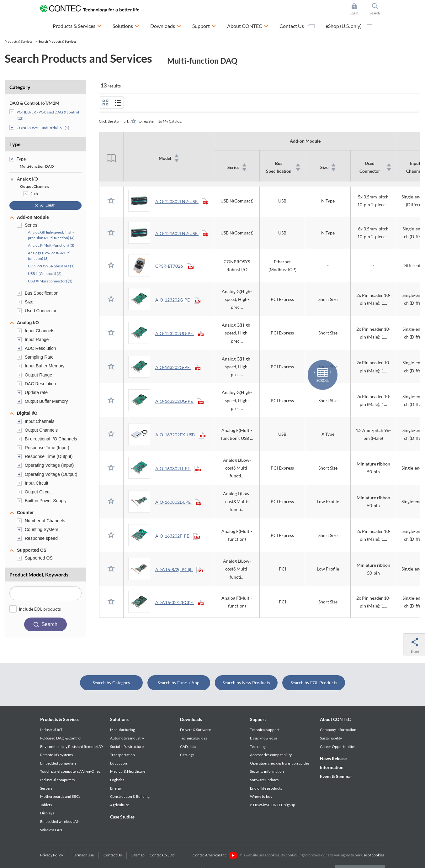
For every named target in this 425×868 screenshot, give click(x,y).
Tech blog (258, 747)
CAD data (188, 747)
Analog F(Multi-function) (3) (51, 245)
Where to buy (261, 796)
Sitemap (138, 855)
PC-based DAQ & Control (61, 738)
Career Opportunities (338, 747)
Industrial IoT (51, 730)
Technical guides (194, 738)
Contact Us (297, 26)
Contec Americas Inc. (215, 855)
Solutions (123, 26)
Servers (46, 788)
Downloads (163, 26)
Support (201, 26)
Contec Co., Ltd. (163, 855)
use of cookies (373, 855)
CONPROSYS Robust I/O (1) (51, 266)
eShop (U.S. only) (349, 26)
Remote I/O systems (56, 755)
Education (119, 763)
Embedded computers (58, 763)
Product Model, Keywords (39, 574)
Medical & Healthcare (128, 771)
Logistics (117, 780)
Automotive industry (127, 738)
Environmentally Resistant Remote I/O (72, 747)
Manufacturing (122, 730)
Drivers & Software (195, 730)
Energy (116, 788)
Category (20, 87)
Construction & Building (130, 796)
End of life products (266, 788)
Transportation (122, 755)
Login (354, 13)
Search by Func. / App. (179, 683)
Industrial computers (57, 780)
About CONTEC (245, 26)
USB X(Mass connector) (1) (50, 281)
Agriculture (120, 805)
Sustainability (331, 738)
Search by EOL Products (314, 683)
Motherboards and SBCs (60, 796)
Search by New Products (246, 683)
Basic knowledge (264, 738)
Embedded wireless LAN (60, 821)
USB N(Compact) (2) (45, 274)
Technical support (265, 730)
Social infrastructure (127, 747)
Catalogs (187, 755)
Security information (267, 771)
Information (332, 767)
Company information (338, 730)
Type (15, 144)
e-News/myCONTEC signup (273, 805)
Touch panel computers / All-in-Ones (70, 771)
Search (375, 13)
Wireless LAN (51, 830)
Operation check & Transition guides (280, 763)
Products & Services (74, 26)
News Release (333, 758)
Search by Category (111, 683)
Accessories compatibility (271, 755)
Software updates (264, 780)
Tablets (46, 805)
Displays (47, 813)
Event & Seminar (336, 776)
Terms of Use (83, 855)
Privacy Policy (52, 855)
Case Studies (122, 817)
